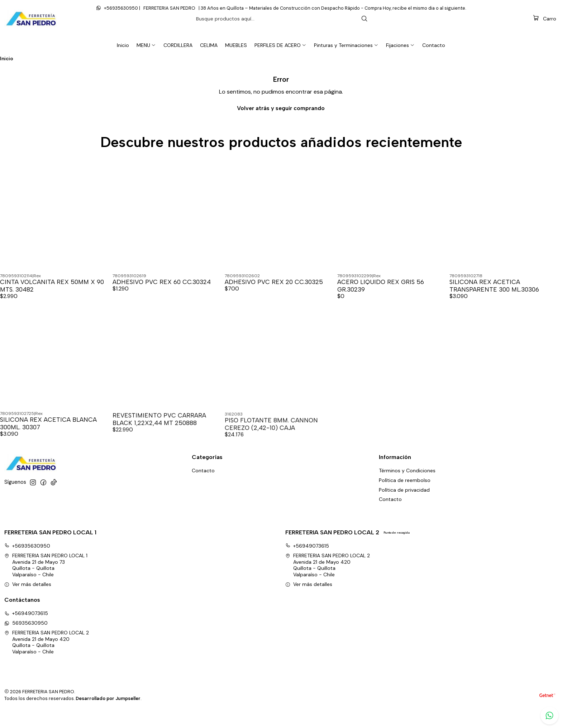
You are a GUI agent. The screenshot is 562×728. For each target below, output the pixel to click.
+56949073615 (307, 561)
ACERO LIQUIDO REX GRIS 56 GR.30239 (381, 301)
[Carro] (545, 34)
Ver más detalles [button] (28, 599)
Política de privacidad (404, 505)
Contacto (390, 515)
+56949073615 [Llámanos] (26, 629)
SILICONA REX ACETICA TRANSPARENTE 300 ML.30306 (494, 301)
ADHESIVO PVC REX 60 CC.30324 (162, 297)
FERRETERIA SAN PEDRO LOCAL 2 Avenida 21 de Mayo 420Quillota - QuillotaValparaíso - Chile (328, 580)
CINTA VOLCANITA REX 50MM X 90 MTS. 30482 (52, 301)
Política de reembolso (405, 495)
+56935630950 (27, 561)
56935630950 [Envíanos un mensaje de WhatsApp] (26, 638)
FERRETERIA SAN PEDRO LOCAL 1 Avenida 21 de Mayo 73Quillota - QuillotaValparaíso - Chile (46, 580)
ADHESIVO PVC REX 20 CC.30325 (274, 297)
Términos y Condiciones (407, 486)
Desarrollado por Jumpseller (108, 714)
